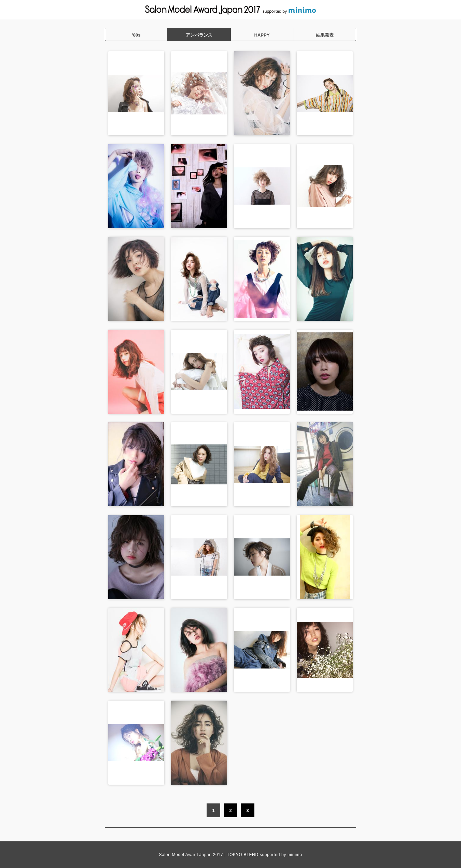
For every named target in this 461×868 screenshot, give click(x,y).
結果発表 (325, 35)
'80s (136, 35)
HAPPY (262, 35)
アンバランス (199, 35)
